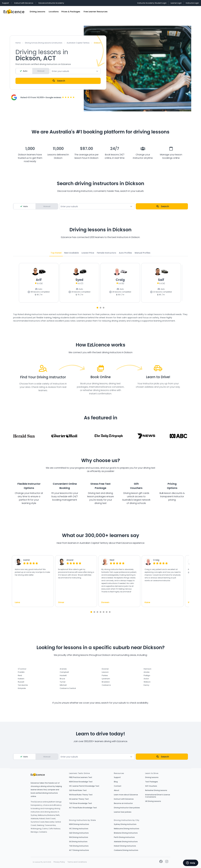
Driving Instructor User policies (127, 808)
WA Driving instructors (79, 837)
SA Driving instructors (78, 842)
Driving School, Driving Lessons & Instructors (44, 43)
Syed (79, 280)
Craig (120, 280)
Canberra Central (68, 688)
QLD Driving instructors (79, 833)
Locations (54, 12)
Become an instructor (123, 803)
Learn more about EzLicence (126, 795)
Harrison (147, 669)
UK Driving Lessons (153, 801)
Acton (146, 679)
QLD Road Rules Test (78, 790)
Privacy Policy (59, 862)
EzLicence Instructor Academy (51, 3)
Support (5, 3)
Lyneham (106, 679)
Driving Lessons (37, 12)
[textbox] (76, 71)
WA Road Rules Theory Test (81, 795)
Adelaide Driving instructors (126, 842)
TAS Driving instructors (79, 846)
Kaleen (21, 679)
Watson (147, 682)
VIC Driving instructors (79, 829)
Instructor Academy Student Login (152, 3)
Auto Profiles (125, 253)
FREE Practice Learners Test (81, 777)
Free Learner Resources (96, 12)
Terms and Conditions (77, 862)
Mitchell (63, 685)
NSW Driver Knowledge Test (81, 782)
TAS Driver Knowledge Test (81, 803)
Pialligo (147, 675)
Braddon (106, 682)
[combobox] (76, 71)
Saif (161, 280)
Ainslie (147, 672)
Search (59, 81)
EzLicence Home (14, 12)
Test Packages (152, 782)
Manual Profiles (143, 253)
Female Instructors (107, 253)
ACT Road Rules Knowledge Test (83, 808)
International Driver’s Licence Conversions (158, 796)
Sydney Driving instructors (125, 824)
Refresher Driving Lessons (156, 790)
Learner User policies (123, 812)
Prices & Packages (71, 12)
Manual (41, 71)
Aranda (63, 669)
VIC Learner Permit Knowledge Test (84, 786)
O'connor (22, 669)
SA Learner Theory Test (79, 799)
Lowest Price (88, 253)
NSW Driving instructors (79, 824)
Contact (118, 786)
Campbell (64, 672)
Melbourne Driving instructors (127, 829)
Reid (20, 675)
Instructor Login (192, 3)
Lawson (105, 672)
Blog (116, 782)
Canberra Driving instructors (126, 850)
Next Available (71, 253)
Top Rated (56, 253)
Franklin (21, 672)
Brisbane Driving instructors (126, 833)
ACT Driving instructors (79, 850)
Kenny (146, 685)
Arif (39, 280)
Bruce (62, 679)
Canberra (106, 685)
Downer (105, 669)
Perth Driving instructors (124, 837)
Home (18, 43)
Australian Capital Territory (78, 43)
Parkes (105, 675)
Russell (21, 682)
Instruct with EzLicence (24, 3)
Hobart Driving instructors (125, 846)
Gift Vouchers (151, 786)
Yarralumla (23, 685)
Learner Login (176, 3)
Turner (63, 682)
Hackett (63, 675)
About (117, 790)
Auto (25, 71)
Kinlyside (22, 688)
